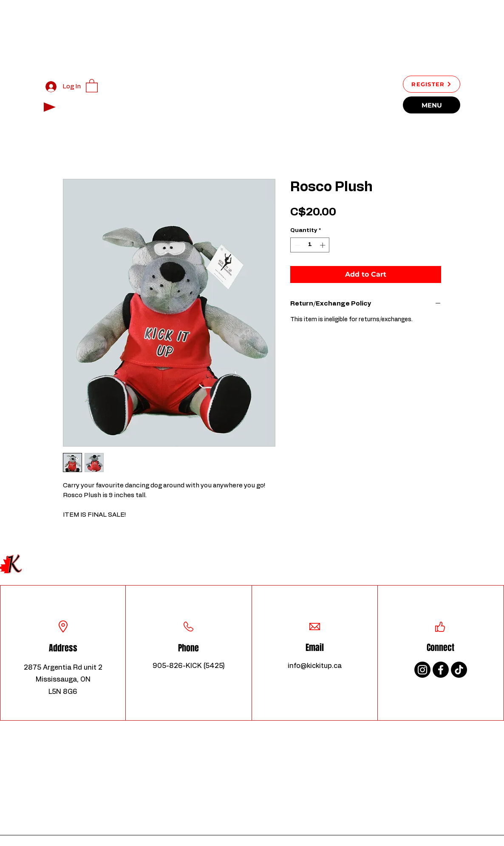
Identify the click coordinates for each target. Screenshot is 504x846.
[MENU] (432, 105)
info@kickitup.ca (315, 666)
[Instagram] (422, 670)
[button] (92, 85)
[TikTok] (459, 670)
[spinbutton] (310, 245)
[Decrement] (297, 245)
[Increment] (323, 245)
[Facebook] (441, 670)
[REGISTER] (432, 84)
